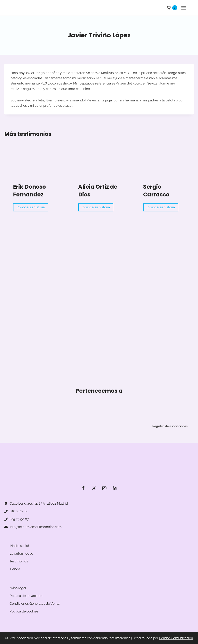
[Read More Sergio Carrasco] (164, 167)
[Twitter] (94, 488)
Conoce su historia (32, 208)
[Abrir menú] (184, 8)
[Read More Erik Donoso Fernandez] (34, 167)
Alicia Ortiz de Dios (98, 191)
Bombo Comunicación (176, 638)
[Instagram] (104, 488)
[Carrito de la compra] (172, 8)
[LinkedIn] (115, 488)
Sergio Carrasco (156, 191)
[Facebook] (83, 488)
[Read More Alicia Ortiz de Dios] (99, 167)
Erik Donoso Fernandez (29, 191)
